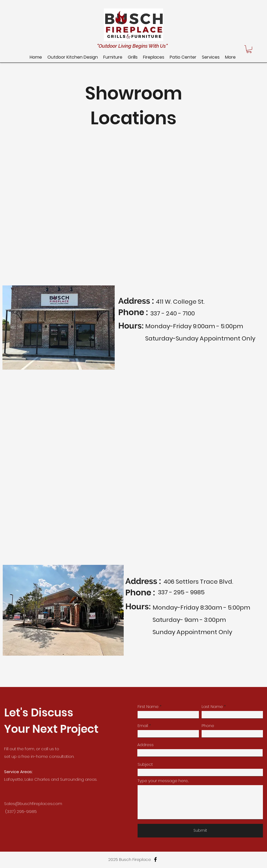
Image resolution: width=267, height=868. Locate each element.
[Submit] (200, 831)
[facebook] (155, 859)
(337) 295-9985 (21, 811)
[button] (183, 57)
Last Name (212, 706)
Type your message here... (163, 781)
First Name (148, 706)
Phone (208, 726)
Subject (145, 764)
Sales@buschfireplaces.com (33, 804)
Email (143, 726)
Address (145, 745)
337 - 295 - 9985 (181, 592)
